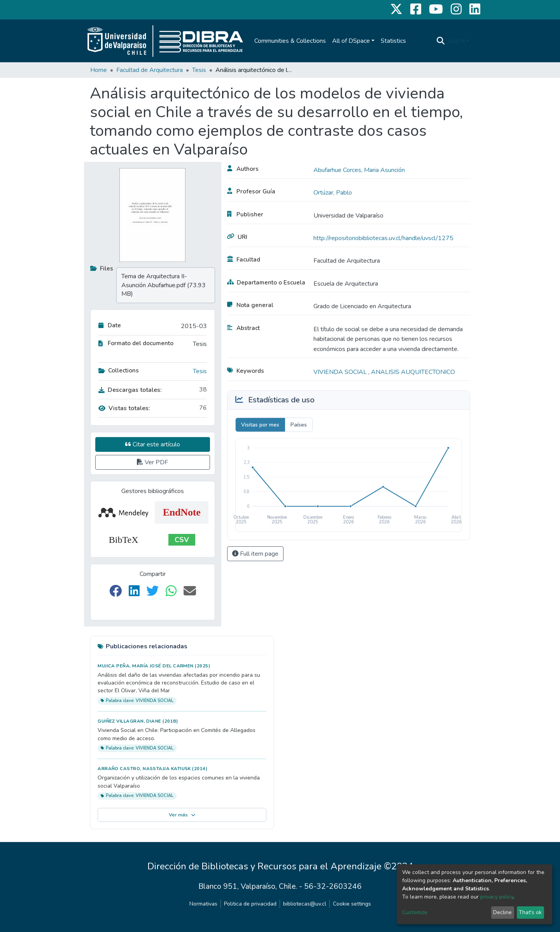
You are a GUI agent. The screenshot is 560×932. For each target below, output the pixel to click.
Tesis (199, 70)
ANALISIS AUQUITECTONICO (413, 372)
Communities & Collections (290, 41)
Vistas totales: (124, 408)
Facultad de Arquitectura (150, 70)
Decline (502, 912)
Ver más (182, 815)
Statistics (393, 41)
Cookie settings (352, 904)
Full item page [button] (255, 554)
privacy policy (497, 897)
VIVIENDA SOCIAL (341, 372)
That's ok (530, 912)
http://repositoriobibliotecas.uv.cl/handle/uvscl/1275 (383, 238)
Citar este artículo (153, 444)
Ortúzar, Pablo (333, 193)
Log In (456, 41)
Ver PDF (152, 462)
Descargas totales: (130, 390)
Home (99, 70)
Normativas (203, 904)
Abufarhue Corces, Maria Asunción (359, 170)
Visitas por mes (260, 425)
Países (299, 425)
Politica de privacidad (250, 904)
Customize (415, 912)
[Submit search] (441, 41)
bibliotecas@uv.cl (305, 904)
